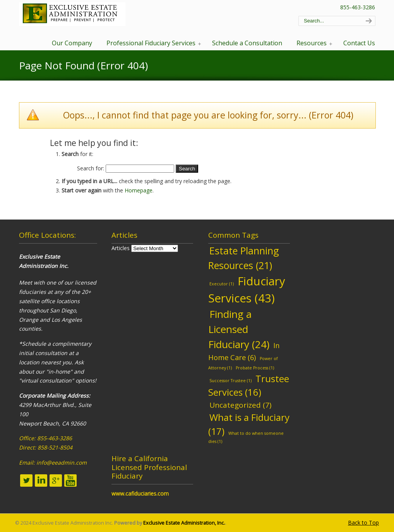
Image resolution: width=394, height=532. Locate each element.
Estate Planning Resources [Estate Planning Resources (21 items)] (244, 258)
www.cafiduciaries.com (140, 493)
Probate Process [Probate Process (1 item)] (255, 368)
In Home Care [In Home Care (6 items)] (244, 351)
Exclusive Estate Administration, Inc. (184, 523)
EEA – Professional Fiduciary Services (72, 14)
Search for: (91, 168)
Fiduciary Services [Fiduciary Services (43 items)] (247, 290)
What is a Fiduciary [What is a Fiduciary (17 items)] (249, 424)
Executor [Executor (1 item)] (222, 284)
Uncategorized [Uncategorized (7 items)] (240, 405)
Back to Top (363, 523)
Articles (121, 248)
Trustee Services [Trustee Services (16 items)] (249, 385)
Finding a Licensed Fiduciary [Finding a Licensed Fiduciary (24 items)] (239, 329)
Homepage (139, 190)
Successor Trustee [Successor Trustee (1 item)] (230, 381)
